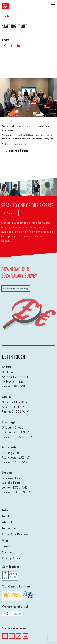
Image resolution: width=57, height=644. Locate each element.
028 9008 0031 (22, 388)
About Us (8, 524)
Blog (5, 542)
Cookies (7, 554)
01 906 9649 (20, 413)
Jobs (5, 512)
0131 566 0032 (22, 439)
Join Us (7, 518)
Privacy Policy (11, 560)
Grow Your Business (15, 536)
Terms (6, 548)
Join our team (11, 530)
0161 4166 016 (21, 464)
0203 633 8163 (22, 494)
